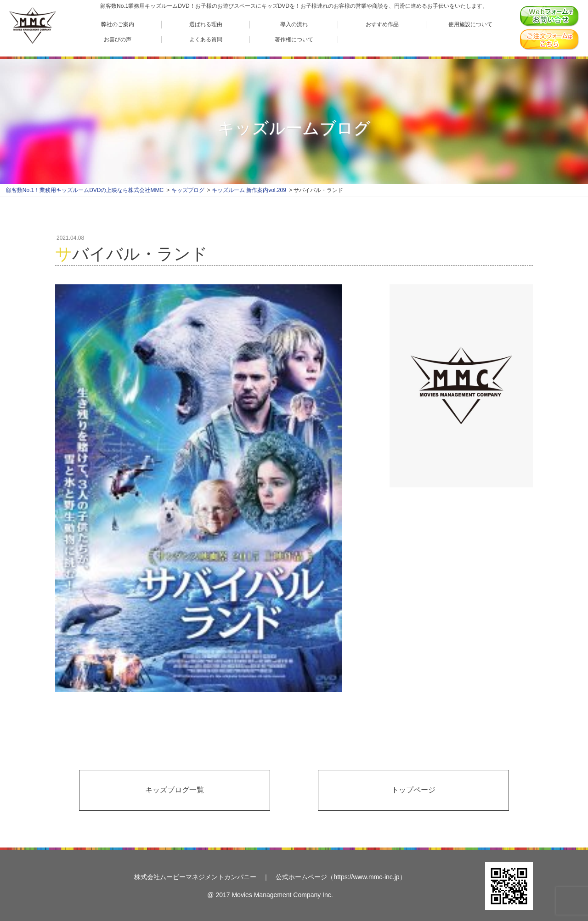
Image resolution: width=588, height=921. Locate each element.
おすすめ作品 (382, 24)
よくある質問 (206, 39)
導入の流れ (294, 24)
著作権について (294, 39)
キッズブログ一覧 (175, 790)
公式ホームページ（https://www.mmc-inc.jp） (341, 877)
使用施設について (470, 24)
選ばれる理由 (206, 24)
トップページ (413, 790)
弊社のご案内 (118, 24)
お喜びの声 (118, 39)
